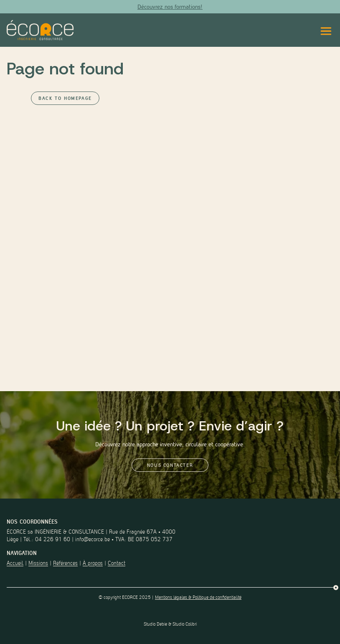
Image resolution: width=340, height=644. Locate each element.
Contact (117, 563)
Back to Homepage (65, 98)
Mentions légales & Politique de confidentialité (198, 597)
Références (65, 563)
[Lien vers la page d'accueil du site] (40, 30)
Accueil (15, 563)
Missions (38, 563)
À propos (93, 563)
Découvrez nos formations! (170, 7)
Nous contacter (170, 465)
